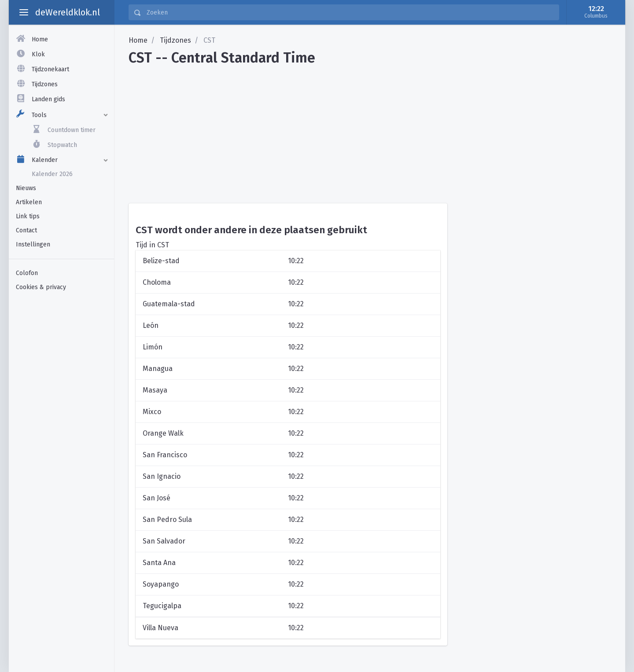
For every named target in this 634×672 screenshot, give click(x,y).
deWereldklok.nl (68, 12)
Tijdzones (175, 40)
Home (138, 40)
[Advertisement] (61, 435)
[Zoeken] (350, 12)
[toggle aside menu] (24, 12)
